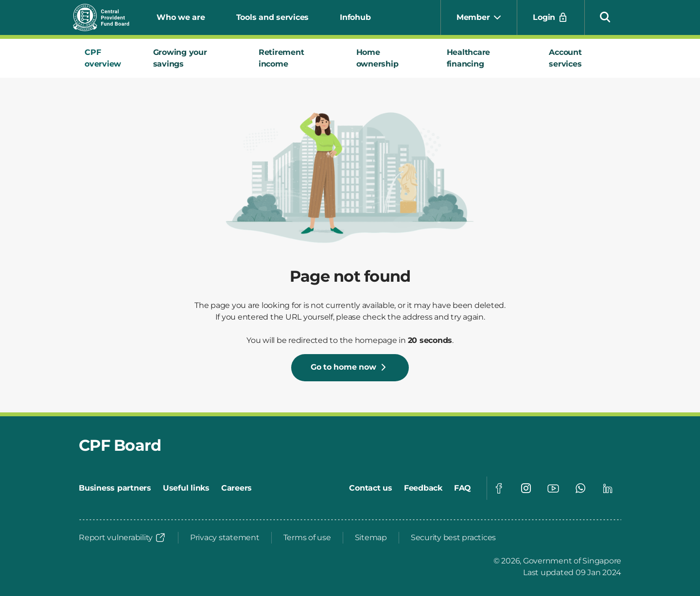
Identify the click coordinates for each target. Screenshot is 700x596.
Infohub (355, 17)
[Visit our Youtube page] (553, 488)
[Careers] (236, 488)
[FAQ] (463, 488)
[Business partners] (115, 488)
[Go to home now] (350, 368)
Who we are (181, 17)
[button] (605, 17)
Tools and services (273, 17)
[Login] (551, 17)
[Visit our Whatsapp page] (580, 488)
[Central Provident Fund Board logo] (107, 17)
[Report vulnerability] (122, 538)
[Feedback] (423, 488)
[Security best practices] (453, 538)
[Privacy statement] (225, 538)
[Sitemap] (371, 538)
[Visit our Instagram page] (526, 488)
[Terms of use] (307, 538)
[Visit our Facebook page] (499, 488)
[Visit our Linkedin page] (608, 488)
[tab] (107, 58)
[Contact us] (371, 488)
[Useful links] (186, 488)
